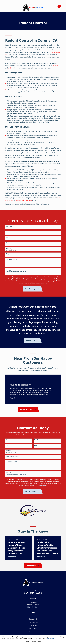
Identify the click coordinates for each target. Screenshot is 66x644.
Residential (33, 619)
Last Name (9, 232)
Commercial (33, 625)
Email (8, 243)
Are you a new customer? (13, 254)
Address (8, 248)
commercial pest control (24, 200)
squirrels (11, 68)
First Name (9, 226)
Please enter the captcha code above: (16, 272)
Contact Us (33, 632)
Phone (8, 237)
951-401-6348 (33, 593)
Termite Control (33, 622)
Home (33, 616)
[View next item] (15, 410)
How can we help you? (12, 259)
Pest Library (33, 629)
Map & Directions (33, 607)
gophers (55, 66)
